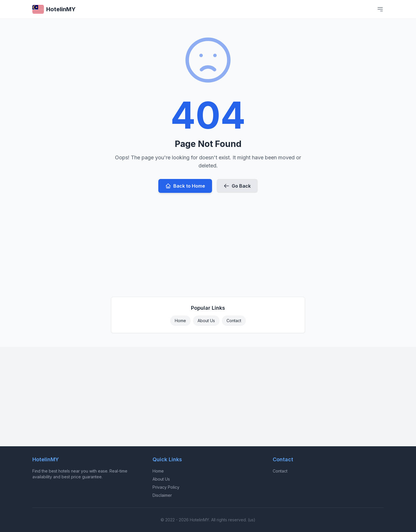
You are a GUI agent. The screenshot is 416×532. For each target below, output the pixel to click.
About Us (206, 321)
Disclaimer (162, 495)
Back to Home (185, 186)
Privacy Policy (166, 487)
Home (180, 321)
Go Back (237, 186)
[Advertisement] (208, 242)
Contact (234, 321)
